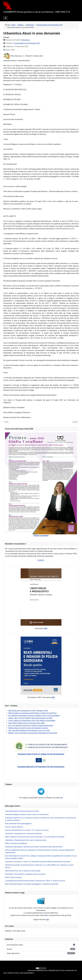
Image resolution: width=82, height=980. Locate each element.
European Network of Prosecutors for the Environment (41, 767)
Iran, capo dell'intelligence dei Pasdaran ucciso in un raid (29, 730)
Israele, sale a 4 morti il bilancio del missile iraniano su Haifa (30, 718)
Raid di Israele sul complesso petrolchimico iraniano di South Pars (32, 713)
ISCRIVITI (41, 560)
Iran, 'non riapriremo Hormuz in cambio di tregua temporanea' (31, 725)
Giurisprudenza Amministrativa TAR (27, 43)
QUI (62, 798)
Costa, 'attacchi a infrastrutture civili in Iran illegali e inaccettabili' (32, 720)
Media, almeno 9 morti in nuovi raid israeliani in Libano (28, 728)
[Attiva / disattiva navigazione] (6, 18)
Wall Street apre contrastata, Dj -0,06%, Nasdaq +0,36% (28, 711)
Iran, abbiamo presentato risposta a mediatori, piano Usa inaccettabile (34, 716)
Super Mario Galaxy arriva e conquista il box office (27, 723)
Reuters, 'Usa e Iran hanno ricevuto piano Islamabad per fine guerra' (33, 733)
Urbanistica (25, 40)
